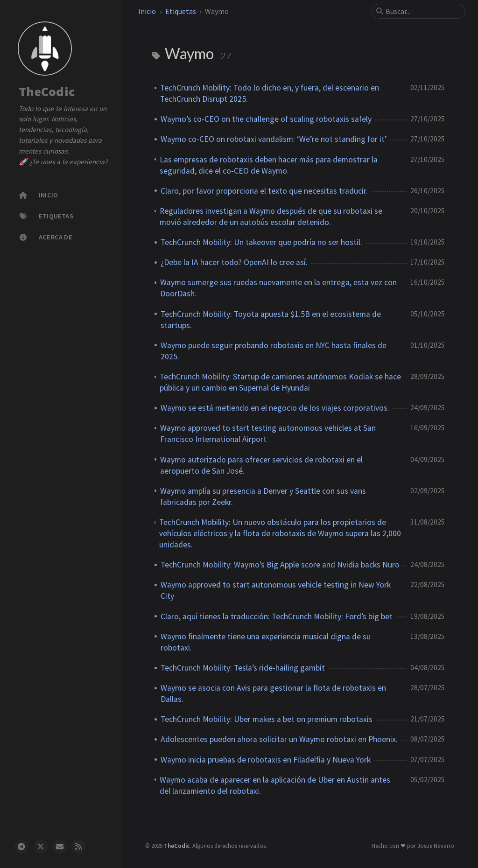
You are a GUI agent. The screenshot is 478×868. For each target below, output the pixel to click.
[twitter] (41, 847)
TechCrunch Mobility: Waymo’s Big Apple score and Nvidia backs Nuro (280, 565)
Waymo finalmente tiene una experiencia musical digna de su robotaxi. (266, 642)
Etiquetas (181, 11)
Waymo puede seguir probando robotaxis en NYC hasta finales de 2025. (274, 351)
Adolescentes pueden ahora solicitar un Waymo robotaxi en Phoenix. (279, 739)
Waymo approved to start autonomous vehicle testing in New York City (276, 590)
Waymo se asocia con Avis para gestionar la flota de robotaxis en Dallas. (273, 693)
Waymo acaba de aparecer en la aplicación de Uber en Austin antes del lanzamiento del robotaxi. (275, 785)
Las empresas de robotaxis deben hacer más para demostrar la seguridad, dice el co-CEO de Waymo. (269, 165)
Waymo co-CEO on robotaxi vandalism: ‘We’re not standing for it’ (274, 139)
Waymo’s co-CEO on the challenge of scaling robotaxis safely (266, 119)
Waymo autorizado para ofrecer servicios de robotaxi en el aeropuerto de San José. (261, 465)
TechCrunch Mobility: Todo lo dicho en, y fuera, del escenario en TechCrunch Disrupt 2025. (270, 93)
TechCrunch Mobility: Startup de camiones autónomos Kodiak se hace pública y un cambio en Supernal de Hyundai (280, 382)
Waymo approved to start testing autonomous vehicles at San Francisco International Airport (268, 434)
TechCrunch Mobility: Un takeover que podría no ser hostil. (261, 242)
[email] (60, 847)
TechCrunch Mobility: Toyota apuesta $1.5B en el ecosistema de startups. (271, 320)
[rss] (78, 847)
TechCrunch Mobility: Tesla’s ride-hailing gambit (243, 668)
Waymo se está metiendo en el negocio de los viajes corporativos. (275, 408)
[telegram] (21, 847)
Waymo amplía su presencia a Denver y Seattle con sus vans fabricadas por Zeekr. (263, 497)
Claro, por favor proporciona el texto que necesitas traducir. (264, 191)
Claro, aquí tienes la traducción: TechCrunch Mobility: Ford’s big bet (277, 616)
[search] (422, 11)
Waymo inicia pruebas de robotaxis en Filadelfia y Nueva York (266, 760)
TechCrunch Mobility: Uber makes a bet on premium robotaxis (267, 719)
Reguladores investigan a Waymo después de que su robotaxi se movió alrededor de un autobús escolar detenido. (271, 217)
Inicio (147, 11)
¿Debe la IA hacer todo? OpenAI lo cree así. (234, 262)
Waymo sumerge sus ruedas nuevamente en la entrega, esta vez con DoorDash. (278, 288)
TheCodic (47, 92)
